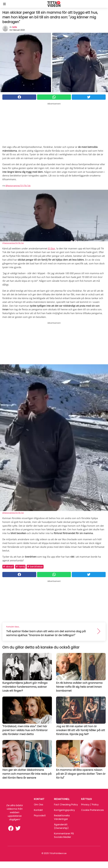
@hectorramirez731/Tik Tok (18, 186)
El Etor (52, 248)
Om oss (39, 805)
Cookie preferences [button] (92, 810)
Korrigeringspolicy (64, 810)
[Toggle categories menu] (4, 4)
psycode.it (40, 815)
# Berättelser (35, 567)
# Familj (20, 567)
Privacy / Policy (90, 805)
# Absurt (8, 567)
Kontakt (38, 810)
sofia (15, 27)
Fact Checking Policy (66, 805)
